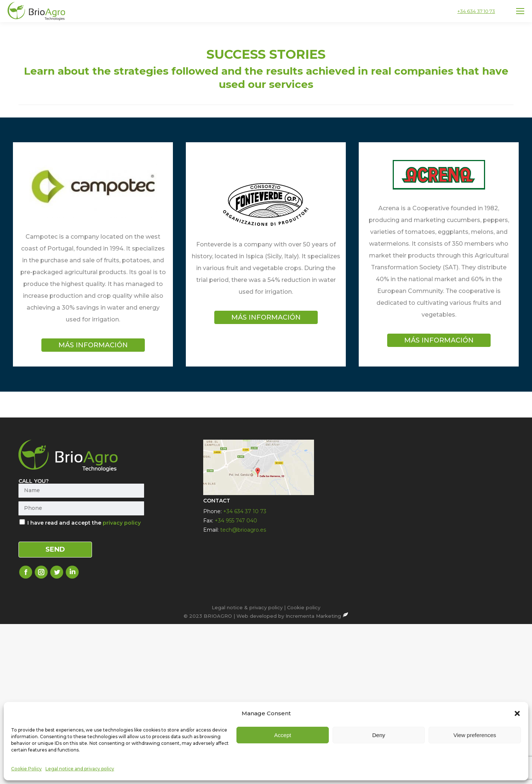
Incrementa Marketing (317, 616)
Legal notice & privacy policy (247, 607)
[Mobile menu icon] (520, 11)
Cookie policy (304, 607)
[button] (517, 768)
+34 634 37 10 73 (476, 11)
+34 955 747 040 (236, 521)
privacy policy (122, 523)
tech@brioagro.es (243, 530)
